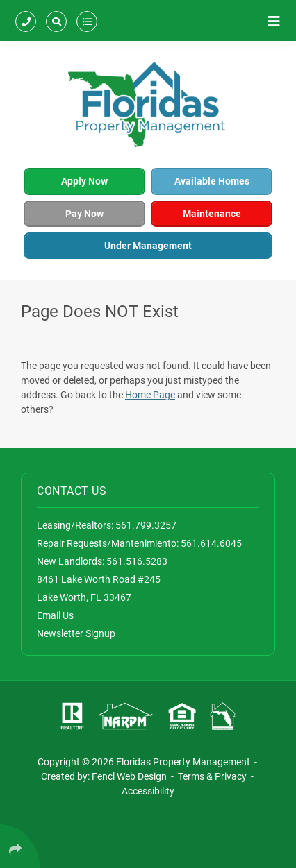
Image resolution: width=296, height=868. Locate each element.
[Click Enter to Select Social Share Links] (20, 846)
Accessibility (148, 791)
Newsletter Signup (76, 633)
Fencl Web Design (129, 776)
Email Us (55, 615)
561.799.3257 (146, 525)
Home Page (150, 395)
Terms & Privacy (212, 776)
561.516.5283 (137, 561)
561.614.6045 (211, 543)
